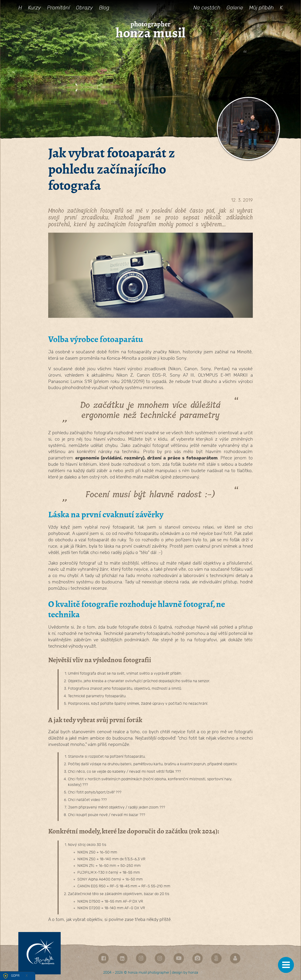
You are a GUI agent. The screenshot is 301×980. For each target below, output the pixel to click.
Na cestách (207, 8)
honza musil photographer (149, 973)
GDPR (15, 976)
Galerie (235, 8)
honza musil (150, 33)
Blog (104, 8)
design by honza (185, 973)
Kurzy (34, 8)
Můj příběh (261, 8)
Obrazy (84, 8)
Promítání (58, 8)
